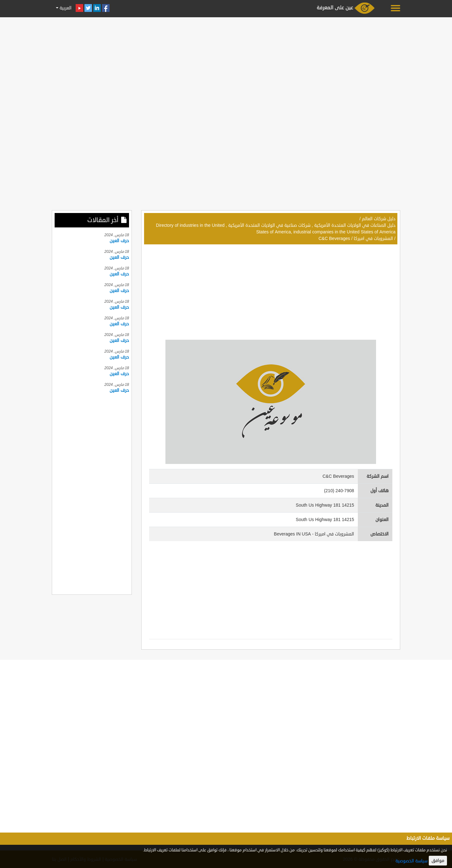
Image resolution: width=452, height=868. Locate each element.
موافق (438, 861)
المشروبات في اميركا (373, 239)
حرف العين (119, 241)
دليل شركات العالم (379, 219)
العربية (65, 8)
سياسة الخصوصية (412, 861)
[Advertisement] (226, 63)
